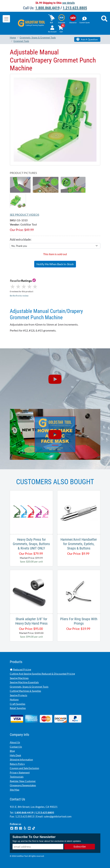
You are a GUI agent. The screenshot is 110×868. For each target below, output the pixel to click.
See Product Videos (24, 215)
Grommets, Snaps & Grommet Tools (29, 687)
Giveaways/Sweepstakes (23, 785)
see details (69, 3)
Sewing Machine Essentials (24, 682)
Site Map (15, 790)
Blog (12, 751)
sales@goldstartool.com (58, 816)
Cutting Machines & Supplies (25, 691)
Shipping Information (21, 759)
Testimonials (17, 777)
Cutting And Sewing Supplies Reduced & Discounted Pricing (42, 674)
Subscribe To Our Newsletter (34, 837)
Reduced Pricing (20, 669)
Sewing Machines (19, 678)
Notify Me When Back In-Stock (55, 264)
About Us (15, 742)
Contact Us (16, 747)
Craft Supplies (18, 704)
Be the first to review (19, 296)
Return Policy (17, 764)
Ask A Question (87, 39)
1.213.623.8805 (75, 8)
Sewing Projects (19, 695)
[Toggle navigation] (6, 19)
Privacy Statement (20, 772)
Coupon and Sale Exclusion (24, 768)
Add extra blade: (21, 239)
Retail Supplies (18, 708)
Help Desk (15, 755)
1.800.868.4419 (47, 8)
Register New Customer (23, 781)
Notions (14, 699)
